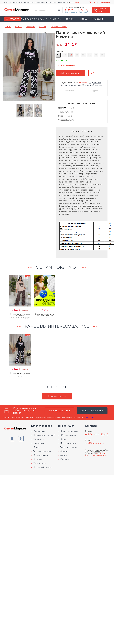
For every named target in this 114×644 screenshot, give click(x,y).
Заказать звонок (71, 12)
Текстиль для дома (42, 451)
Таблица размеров (44, 2)
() (92, 85)
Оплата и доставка (16, 2)
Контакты (62, 2)
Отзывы (55, 2)
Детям (36, 447)
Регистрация (105, 2)
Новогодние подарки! (44, 435)
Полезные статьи (68, 443)
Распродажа (27, 19)
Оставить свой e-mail (92, 411)
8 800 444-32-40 (77, 10)
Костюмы (38, 19)
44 (58, 55)
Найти (59, 10)
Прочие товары (41, 455)
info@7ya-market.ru (95, 443)
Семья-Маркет (17, 10)
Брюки (46, 19)
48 (71, 55)
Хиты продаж (40, 463)
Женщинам (39, 439)
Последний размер (43, 467)
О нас (6, 2)
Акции (64, 455)
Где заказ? (84, 12)
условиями (89, 417)
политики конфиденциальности (96, 455)
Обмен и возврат (30, 2)
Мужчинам (39, 443)
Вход (96, 2)
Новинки (38, 459)
